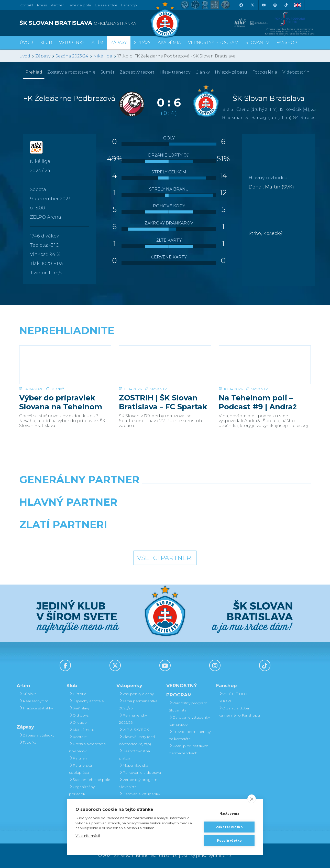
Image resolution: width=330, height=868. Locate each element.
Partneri (78, 758)
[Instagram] (275, 5)
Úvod (26, 43)
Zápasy (43, 56)
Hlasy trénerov (175, 72)
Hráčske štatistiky (36, 708)
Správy (142, 43)
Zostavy (71, 72)
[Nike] (165, 493)
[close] (252, 799)
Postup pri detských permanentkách (189, 750)
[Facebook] (241, 5)
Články (203, 72)
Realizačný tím (34, 701)
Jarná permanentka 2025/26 (138, 705)
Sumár (108, 72)
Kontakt (78, 737)
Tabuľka (28, 742)
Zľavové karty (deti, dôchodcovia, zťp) (137, 740)
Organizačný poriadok (82, 790)
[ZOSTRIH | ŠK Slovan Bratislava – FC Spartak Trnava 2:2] (165, 365)
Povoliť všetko (229, 840)
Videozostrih (296, 72)
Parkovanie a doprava (140, 772)
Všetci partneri (165, 558)
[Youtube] (263, 5)
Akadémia (169, 43)
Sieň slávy (79, 708)
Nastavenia (229, 813)
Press (42, 5)
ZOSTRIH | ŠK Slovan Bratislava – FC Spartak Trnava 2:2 (163, 402)
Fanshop (129, 5)
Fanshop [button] (287, 43)
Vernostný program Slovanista (138, 783)
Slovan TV (158, 389)
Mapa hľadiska (134, 765)
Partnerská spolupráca (80, 769)
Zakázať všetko (229, 827)
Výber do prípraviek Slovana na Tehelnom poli (61, 402)
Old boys (79, 715)
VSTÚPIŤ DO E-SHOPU (234, 697)
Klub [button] (46, 43)
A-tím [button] (97, 43)
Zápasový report (137, 72)
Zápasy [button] (119, 43)
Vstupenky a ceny (136, 694)
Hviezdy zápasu (231, 72)
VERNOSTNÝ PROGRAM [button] (213, 43)
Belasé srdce (106, 5)
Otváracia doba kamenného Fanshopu (239, 712)
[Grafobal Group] (202, 538)
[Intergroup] (128, 538)
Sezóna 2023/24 (72, 56)
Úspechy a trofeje (86, 701)
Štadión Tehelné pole (90, 780)
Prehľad (34, 72)
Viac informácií (88, 835)
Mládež (58, 389)
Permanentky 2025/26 (133, 719)
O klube (78, 722)
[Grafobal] (128, 515)
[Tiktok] (286, 5)
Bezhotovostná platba (134, 755)
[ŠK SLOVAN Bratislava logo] (165, 19)
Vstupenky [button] (72, 43)
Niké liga (103, 56)
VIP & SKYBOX (134, 730)
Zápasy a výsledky (37, 735)
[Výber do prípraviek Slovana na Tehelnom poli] (65, 365)
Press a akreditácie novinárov (87, 747)
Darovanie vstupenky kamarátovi (139, 798)
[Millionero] (202, 515)
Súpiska (28, 694)
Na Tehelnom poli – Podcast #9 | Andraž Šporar (258, 402)
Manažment (82, 730)
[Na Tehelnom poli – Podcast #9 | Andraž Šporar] (265, 365)
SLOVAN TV (257, 43)
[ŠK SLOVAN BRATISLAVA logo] (90, 23)
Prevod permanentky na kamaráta (190, 735)
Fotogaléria (265, 72)
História (78, 694)
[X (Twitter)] (252, 5)
